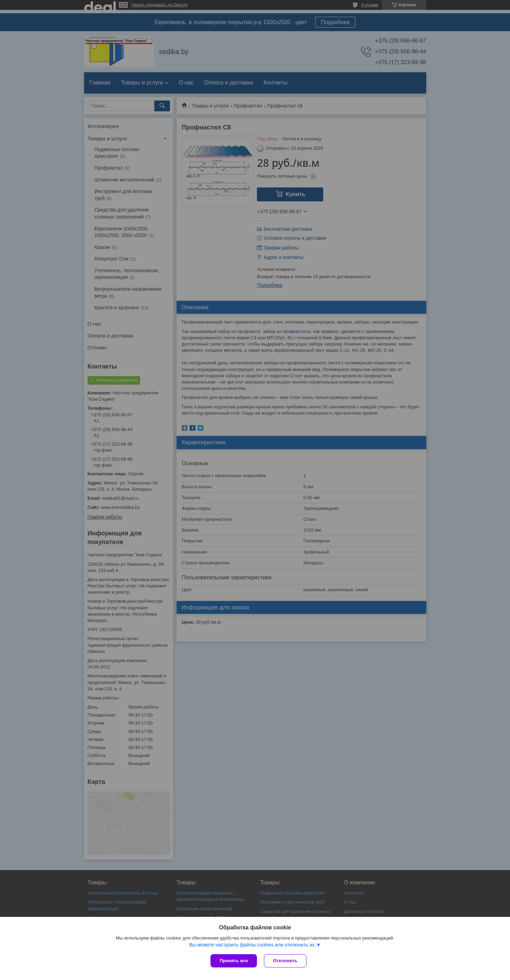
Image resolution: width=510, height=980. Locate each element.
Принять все (234, 961)
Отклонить (285, 961)
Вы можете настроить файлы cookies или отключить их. (253, 945)
